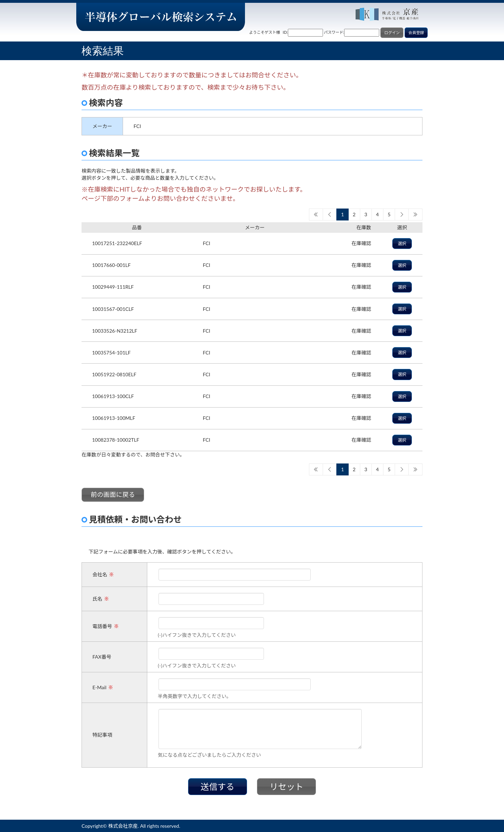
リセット (286, 786)
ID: (285, 32)
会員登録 (416, 33)
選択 (402, 244)
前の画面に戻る (113, 494)
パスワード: (334, 32)
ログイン (392, 33)
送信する (218, 786)
